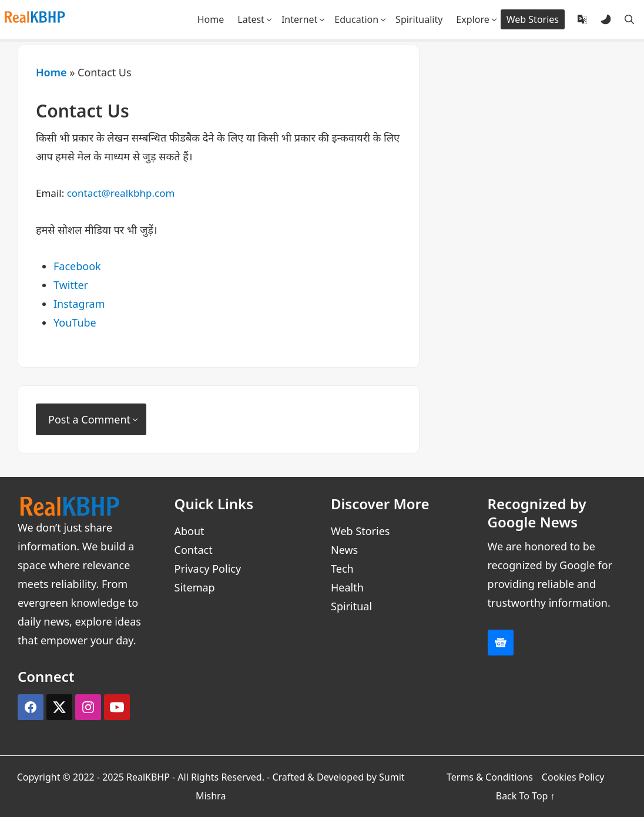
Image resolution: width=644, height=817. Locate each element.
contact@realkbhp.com (121, 193)
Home (51, 72)
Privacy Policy (208, 569)
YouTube (75, 322)
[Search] (629, 19)
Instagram (79, 304)
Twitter (71, 285)
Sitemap (195, 587)
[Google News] (501, 643)
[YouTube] (117, 707)
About (189, 531)
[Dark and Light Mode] (606, 19)
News (344, 550)
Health (347, 587)
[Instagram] (88, 707)
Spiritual (351, 606)
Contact (194, 550)
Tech (342, 569)
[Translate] (582, 19)
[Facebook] (31, 707)
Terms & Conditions (490, 777)
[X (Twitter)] (59, 707)
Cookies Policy (573, 777)
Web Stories (360, 531)
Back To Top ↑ (526, 796)
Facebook (77, 266)
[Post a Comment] (91, 419)
